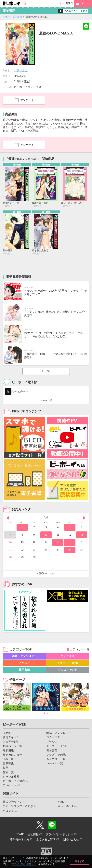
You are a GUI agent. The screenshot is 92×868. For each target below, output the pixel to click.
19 (70, 542)
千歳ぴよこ (21, 70)
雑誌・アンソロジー (24, 656)
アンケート (27, 100)
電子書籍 (17, 17)
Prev (8, 518)
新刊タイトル (11, 737)
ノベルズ (24, 663)
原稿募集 (8, 763)
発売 (69, 3)
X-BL (61, 802)
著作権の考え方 (20, 840)
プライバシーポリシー (24, 864)
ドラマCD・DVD (68, 663)
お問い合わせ (71, 840)
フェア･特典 (10, 742)
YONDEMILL (66, 806)
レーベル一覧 (55, 763)
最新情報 (8, 750)
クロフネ (8, 811)
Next (84, 518)
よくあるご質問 (46, 840)
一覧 (47, 371)
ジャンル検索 (11, 777)
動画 (6, 768)
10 (46, 535)
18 (58, 542)
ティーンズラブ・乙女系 (18, 806)
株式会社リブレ (12, 802)
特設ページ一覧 (12, 746)
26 (70, 550)
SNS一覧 (47, 400)
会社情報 (33, 834)
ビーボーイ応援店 (14, 781)
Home (6, 17)
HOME (7, 733)
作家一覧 (8, 772)
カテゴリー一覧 (80, 649)
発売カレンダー (47, 573)
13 (82, 535)
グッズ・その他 (68, 670)
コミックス (68, 656)
